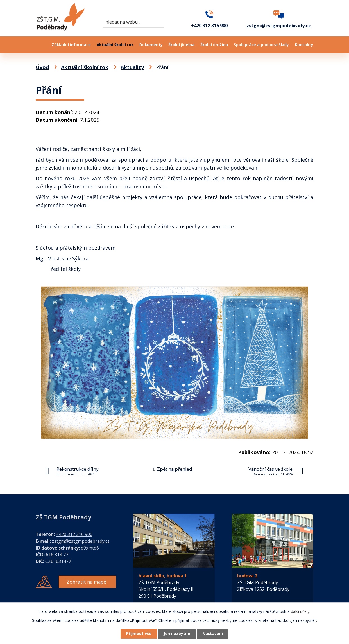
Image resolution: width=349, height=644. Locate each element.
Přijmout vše (138, 634)
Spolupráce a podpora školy (261, 45)
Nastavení (214, 634)
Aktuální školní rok (115, 45)
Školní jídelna (181, 45)
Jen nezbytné (177, 634)
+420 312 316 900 (74, 534)
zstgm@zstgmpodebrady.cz (81, 541)
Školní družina (214, 45)
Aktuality (132, 67)
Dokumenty (151, 45)
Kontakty (304, 45)
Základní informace (71, 45)
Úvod (41, 45)
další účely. (301, 611)
